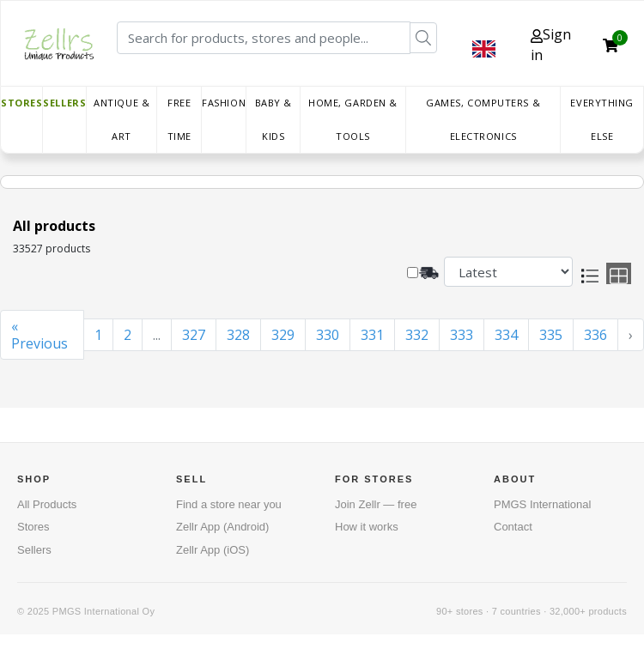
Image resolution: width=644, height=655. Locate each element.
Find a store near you (229, 504)
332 (417, 335)
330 (328, 335)
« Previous (39, 335)
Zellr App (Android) (222, 527)
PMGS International (542, 504)
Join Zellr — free (376, 504)
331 (372, 335)
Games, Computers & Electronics (483, 119)
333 (462, 335)
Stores (21, 103)
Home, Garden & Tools (353, 119)
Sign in (551, 45)
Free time (179, 119)
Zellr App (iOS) (213, 550)
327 (194, 335)
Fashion (224, 103)
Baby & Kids (273, 119)
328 (238, 335)
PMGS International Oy (103, 611)
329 (283, 335)
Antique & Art (122, 119)
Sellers (64, 103)
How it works (367, 527)
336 (595, 335)
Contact (513, 527)
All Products (47, 504)
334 (506, 335)
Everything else (602, 119)
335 (551, 335)
